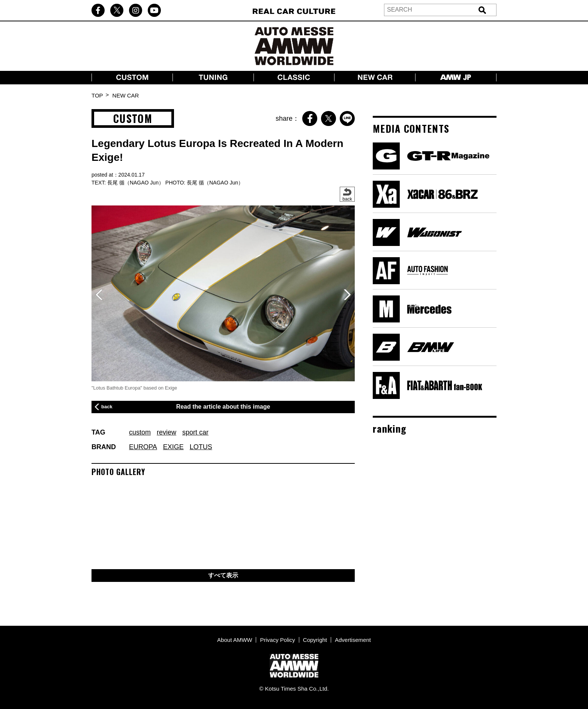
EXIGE (173, 447)
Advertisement (353, 640)
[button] (347, 295)
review (166, 432)
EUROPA (143, 447)
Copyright (315, 640)
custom (140, 432)
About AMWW (235, 640)
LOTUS (201, 447)
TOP (97, 95)
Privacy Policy (277, 640)
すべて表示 (223, 575)
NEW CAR (126, 95)
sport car (195, 432)
